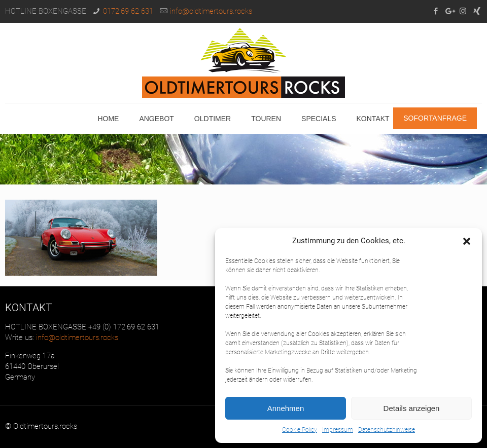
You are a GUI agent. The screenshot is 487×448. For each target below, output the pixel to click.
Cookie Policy (300, 430)
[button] (467, 241)
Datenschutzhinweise (387, 430)
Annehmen (286, 408)
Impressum (338, 430)
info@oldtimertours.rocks (211, 11)
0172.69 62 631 (128, 11)
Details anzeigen (412, 408)
